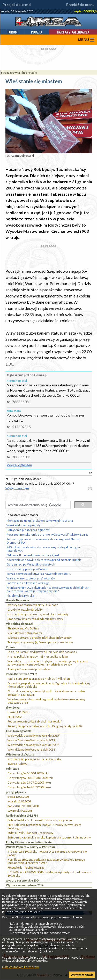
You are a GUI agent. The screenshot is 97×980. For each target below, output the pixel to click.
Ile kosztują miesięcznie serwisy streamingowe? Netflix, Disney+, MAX (43, 541)
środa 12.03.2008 (18, 797)
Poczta (37, 32)
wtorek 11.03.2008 (19, 801)
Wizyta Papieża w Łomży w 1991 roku (30, 847)
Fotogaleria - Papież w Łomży (26, 867)
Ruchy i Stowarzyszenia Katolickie (29, 842)
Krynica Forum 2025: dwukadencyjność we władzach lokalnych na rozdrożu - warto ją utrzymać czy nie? (48, 589)
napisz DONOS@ (85, 11)
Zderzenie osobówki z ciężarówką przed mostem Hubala (44, 560)
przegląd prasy (16, 792)
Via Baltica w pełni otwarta (25, 633)
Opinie (11, 647)
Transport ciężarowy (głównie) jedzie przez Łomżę (40, 642)
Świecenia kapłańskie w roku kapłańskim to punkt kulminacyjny (49, 837)
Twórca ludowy (17, 764)
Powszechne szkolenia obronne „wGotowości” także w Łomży (47, 534)
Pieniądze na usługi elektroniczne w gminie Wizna (40, 521)
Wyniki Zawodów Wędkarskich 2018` (32, 749)
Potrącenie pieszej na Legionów (28, 530)
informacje (30, 73)
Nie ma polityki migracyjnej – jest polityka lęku (38, 656)
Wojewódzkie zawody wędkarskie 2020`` (34, 736)
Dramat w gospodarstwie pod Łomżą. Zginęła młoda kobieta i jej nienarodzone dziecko (49, 685)
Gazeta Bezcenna (18, 600)
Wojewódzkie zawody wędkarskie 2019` (33, 745)
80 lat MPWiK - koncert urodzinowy (30, 833)
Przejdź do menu (80, 5)
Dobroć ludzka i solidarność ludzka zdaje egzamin (40, 820)
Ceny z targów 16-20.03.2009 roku (29, 787)
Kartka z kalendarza (73, 32)
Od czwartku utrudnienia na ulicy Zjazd (33, 555)
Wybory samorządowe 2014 (25, 885)
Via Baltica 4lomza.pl (20, 624)
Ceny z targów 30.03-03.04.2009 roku (31, 778)
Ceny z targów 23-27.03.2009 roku (29, 782)
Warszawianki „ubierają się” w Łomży (31, 578)
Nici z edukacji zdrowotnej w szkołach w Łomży (38, 614)
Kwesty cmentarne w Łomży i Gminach (33, 605)
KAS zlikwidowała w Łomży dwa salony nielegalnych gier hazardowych (43, 549)
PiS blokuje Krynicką (20, 596)
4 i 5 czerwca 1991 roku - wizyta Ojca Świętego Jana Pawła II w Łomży (47, 853)
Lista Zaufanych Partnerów (20, 967)
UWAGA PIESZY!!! (19, 712)
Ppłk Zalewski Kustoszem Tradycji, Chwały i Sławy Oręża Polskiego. (44, 826)
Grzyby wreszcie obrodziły (25, 609)
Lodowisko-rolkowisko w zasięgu (28, 583)
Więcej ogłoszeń (19, 465)
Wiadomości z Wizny (20, 754)
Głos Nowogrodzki (19, 731)
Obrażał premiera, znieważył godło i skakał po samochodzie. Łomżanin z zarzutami (47, 693)
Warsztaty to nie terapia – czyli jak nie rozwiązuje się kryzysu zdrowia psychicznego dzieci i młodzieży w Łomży (47, 663)
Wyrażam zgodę (82, 975)
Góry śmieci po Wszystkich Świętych (31, 564)
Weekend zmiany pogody (24, 525)
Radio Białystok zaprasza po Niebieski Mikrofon (39, 679)
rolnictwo (13, 769)
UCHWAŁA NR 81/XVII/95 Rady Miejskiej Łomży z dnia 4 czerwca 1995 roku (50, 874)
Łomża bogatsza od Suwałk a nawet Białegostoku (39, 574)
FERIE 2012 (14, 717)
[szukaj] (38, 505)
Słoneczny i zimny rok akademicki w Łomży (35, 619)
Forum (12, 32)
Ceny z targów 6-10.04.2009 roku (28, 773)
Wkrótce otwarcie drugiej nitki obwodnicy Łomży (40, 638)
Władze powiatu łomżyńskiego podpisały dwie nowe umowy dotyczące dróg (46, 701)
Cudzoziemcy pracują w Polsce (27, 569)
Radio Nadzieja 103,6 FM (22, 815)
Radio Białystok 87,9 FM (22, 674)
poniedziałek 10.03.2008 (23, 806)
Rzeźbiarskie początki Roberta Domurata (34, 759)
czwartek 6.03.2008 (20, 811)
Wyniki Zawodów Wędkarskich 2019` (32, 740)
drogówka (13, 707)
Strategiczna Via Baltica (23, 628)
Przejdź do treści (17, 5)
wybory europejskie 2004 (23, 880)
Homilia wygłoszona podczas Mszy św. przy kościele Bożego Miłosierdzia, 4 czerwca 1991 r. (46, 861)
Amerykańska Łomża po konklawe (29, 669)
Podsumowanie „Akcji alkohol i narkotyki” (35, 721)
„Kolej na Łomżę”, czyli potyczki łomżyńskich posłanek (42, 652)
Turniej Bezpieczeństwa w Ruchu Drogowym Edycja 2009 (45, 726)
